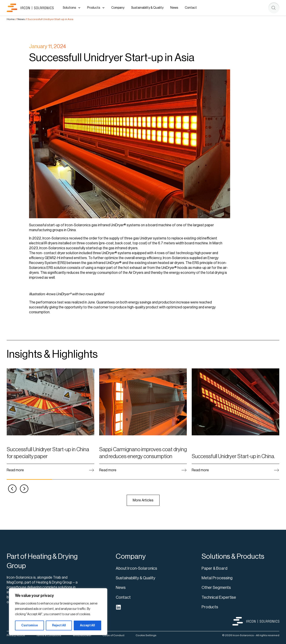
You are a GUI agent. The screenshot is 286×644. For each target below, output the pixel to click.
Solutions (72, 8)
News (174, 8)
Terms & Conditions (49, 635)
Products (96, 8)
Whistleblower (82, 635)
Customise (29, 625)
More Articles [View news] (143, 500)
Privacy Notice (16, 635)
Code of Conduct (114, 635)
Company (118, 8)
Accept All (87, 625)
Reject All (59, 625)
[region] (58, 612)
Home (11, 19)
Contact (191, 8)
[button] (12, 489)
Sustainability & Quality (147, 8)
